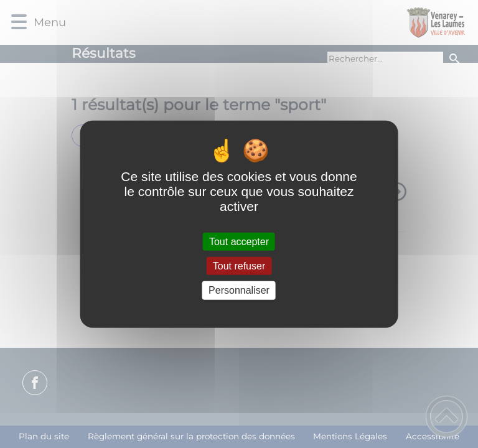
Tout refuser (239, 266)
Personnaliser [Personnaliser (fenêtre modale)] (239, 290)
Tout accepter (239, 242)
